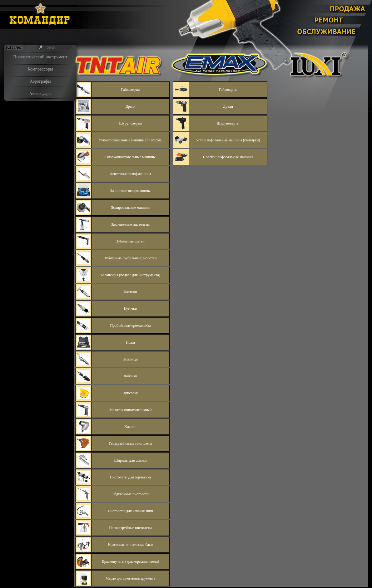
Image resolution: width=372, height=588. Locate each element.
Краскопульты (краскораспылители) (130, 561)
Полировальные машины (130, 208)
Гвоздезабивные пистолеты (130, 443)
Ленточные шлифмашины (131, 174)
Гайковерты (131, 90)
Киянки (130, 427)
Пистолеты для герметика (130, 477)
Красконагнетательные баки (130, 545)
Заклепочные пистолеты (130, 224)
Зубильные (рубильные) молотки (131, 258)
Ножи (130, 342)
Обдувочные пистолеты (130, 494)
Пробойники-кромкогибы (130, 326)
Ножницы (131, 359)
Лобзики (130, 376)
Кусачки (131, 309)
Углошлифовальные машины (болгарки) (130, 140)
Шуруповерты (130, 123)
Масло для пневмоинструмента (130, 578)
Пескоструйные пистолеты (130, 528)
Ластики (130, 292)
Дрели (131, 106)
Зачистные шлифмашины (130, 191)
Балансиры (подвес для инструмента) (130, 275)
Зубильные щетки (130, 241)
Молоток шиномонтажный (131, 410)
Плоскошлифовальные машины (130, 157)
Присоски (130, 393)
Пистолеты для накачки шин (130, 511)
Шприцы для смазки (130, 460)
